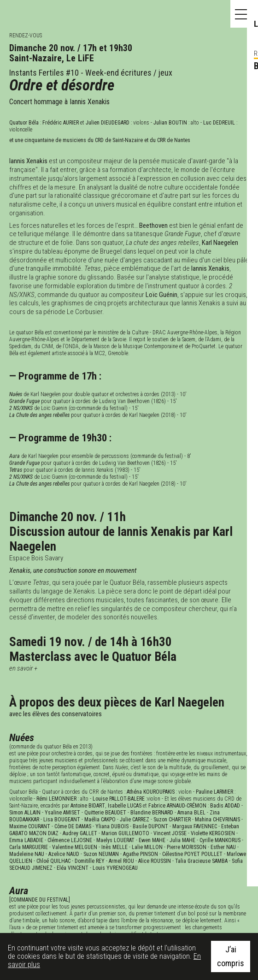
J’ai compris (231, 956)
